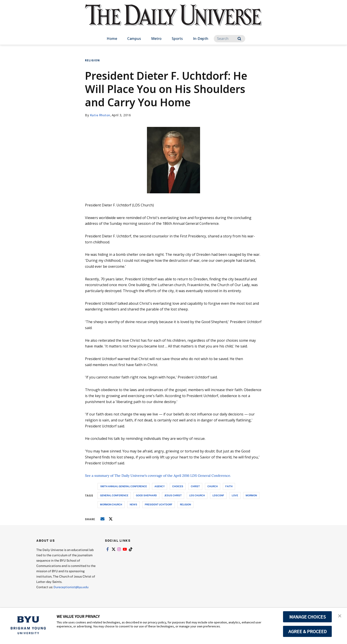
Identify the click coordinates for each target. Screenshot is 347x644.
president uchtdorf (159, 504)
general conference (114, 495)
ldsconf (218, 495)
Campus (134, 39)
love (235, 495)
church (213, 486)
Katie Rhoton (100, 115)
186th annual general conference (123, 486)
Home (112, 39)
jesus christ (173, 495)
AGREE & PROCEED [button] (307, 631)
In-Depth (201, 39)
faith (229, 486)
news (133, 504)
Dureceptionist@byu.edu (71, 587)
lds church (197, 495)
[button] (340, 616)
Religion (92, 60)
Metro (156, 39)
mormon (251, 495)
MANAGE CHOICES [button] (307, 617)
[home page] (173, 20)
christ (195, 486)
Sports (177, 39)
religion (185, 504)
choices (178, 486)
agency (160, 486)
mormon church (111, 504)
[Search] (229, 39)
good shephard (146, 495)
